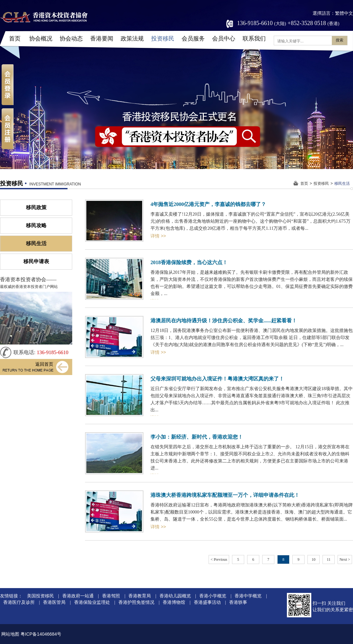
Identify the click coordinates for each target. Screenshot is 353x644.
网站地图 (10, 634)
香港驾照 (111, 596)
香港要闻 (102, 39)
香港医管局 (54, 602)
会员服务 (193, 39)
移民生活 (342, 183)
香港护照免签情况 (136, 602)
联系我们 (254, 39)
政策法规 (132, 39)
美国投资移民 (40, 596)
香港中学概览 (248, 596)
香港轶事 (238, 602)
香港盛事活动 (207, 602)
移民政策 (36, 207)
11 (329, 559)
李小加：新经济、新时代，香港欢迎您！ (197, 437)
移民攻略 (36, 225)
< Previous (219, 559)
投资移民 (163, 39)
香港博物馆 (174, 602)
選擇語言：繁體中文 (333, 13)
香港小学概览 (213, 596)
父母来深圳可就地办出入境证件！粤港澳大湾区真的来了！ (217, 379)
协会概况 (41, 39)
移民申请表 (36, 261)
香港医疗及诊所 (19, 602)
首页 (15, 39)
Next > (345, 559)
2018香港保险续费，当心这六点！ (189, 262)
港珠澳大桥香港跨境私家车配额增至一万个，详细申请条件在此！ (225, 495)
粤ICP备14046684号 (41, 634)
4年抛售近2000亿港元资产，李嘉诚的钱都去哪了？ (208, 204)
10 (314, 559)
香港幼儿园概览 (175, 596)
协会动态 (71, 39)
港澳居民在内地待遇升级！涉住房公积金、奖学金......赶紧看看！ (224, 321)
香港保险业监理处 (92, 602)
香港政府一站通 (78, 596)
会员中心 (224, 39)
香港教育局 (140, 596)
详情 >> (158, 236)
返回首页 (44, 364)
